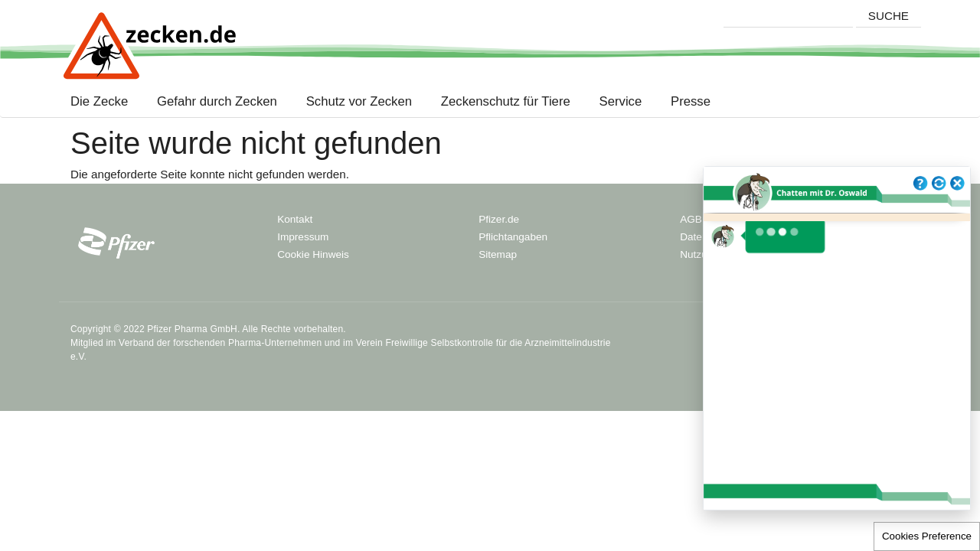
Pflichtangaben (513, 237)
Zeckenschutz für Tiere (506, 102)
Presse (691, 102)
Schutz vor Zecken (359, 102)
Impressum (303, 237)
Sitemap (498, 254)
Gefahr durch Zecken (217, 102)
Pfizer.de (499, 219)
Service (621, 102)
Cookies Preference (927, 536)
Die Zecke (103, 102)
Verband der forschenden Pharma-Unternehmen (220, 343)
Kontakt (295, 219)
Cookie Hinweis (313, 254)
